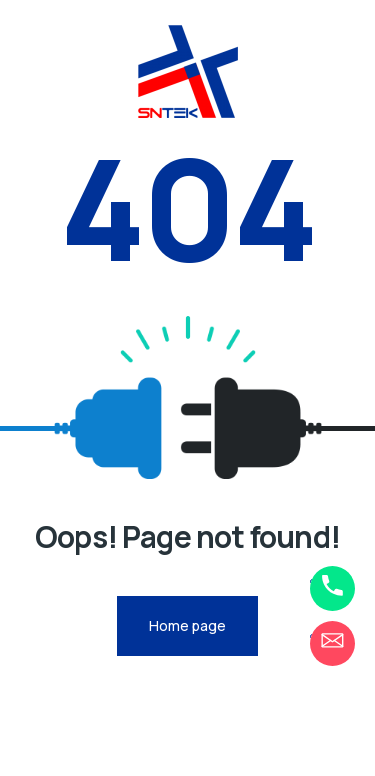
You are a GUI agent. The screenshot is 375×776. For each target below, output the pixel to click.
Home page (187, 625)
